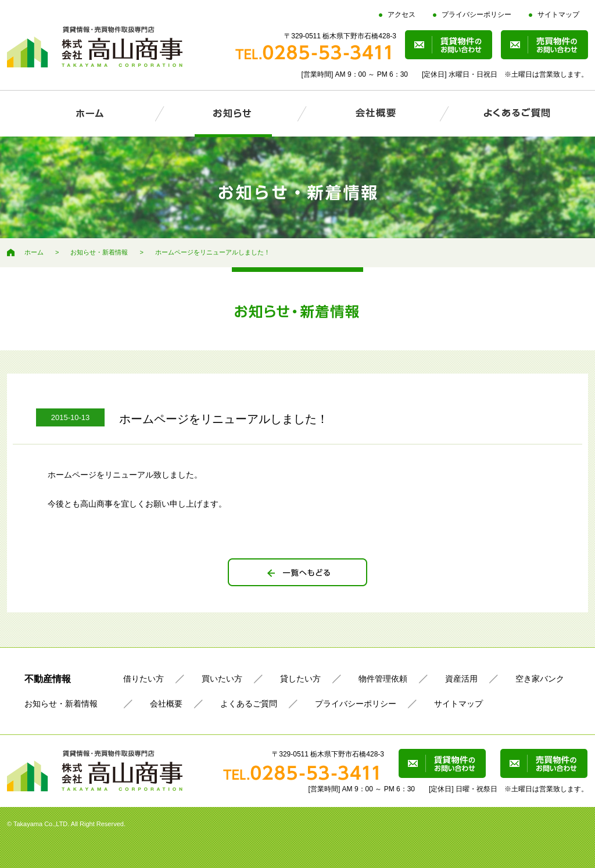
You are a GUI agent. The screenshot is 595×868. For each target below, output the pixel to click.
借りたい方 (144, 679)
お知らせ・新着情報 (99, 252)
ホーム (34, 252)
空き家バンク (540, 679)
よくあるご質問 (249, 704)
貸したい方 (300, 679)
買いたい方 (222, 679)
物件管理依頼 (383, 679)
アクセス (402, 15)
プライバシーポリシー (476, 15)
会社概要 (166, 704)
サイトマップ (558, 15)
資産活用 (461, 679)
